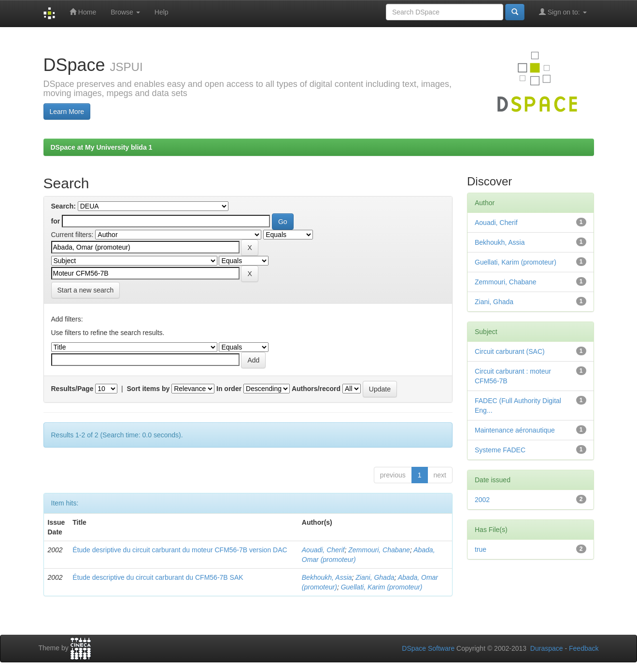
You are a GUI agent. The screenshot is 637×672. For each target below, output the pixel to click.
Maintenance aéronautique (515, 430)
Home (83, 12)
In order (229, 389)
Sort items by (149, 389)
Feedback (584, 648)
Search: (64, 206)
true (481, 549)
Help (162, 12)
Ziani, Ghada (375, 577)
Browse (125, 12)
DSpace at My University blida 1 (102, 147)
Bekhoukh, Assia (327, 577)
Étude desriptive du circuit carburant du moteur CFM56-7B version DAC (180, 550)
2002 (482, 500)
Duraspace (547, 648)
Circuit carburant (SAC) (510, 351)
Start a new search (86, 290)
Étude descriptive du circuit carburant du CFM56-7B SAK (158, 577)
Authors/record (316, 389)
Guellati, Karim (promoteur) (382, 587)
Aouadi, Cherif (323, 550)
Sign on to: (563, 12)
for (56, 221)
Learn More (67, 112)
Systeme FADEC (500, 450)
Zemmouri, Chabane (379, 550)
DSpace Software (428, 648)
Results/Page (72, 389)
